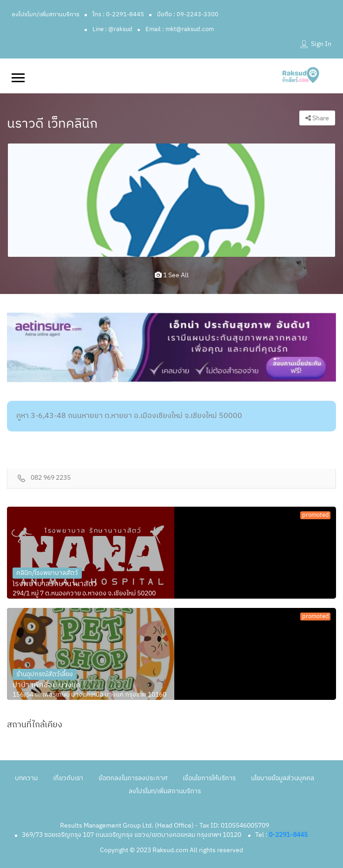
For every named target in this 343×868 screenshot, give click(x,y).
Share (317, 118)
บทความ (26, 778)
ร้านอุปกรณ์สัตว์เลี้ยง (45, 674)
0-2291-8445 (288, 835)
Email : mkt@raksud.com (180, 29)
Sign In (321, 44)
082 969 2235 (51, 478)
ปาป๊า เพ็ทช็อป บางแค (46, 685)
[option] (171, 200)
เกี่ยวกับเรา (68, 778)
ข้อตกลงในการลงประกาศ (133, 778)
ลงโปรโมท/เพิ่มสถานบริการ (46, 14)
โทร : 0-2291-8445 (118, 14)
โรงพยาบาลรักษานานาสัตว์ (55, 584)
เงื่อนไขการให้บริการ (209, 778)
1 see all (172, 275)
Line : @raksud (112, 29)
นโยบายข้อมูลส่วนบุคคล (283, 778)
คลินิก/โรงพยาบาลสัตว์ (47, 573)
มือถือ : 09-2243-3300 (188, 14)
